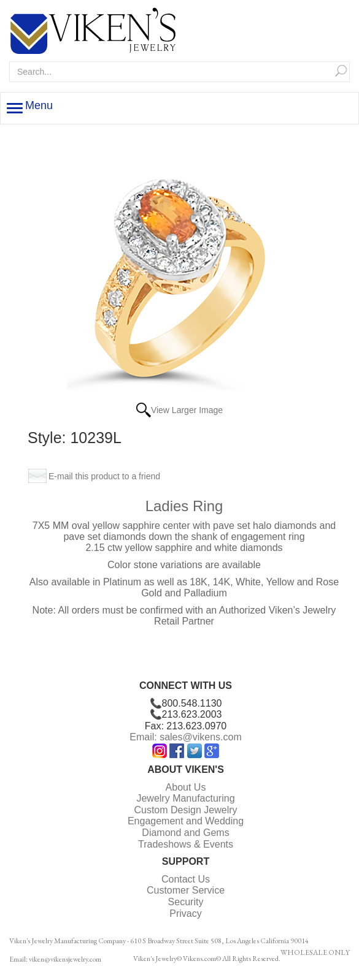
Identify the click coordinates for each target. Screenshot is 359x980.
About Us (186, 787)
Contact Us (186, 879)
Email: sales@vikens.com (186, 737)
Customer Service (186, 890)
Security (186, 902)
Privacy (185, 914)
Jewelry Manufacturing (185, 798)
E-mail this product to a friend (104, 476)
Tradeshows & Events (186, 844)
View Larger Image (187, 410)
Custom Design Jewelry (185, 810)
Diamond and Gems (185, 833)
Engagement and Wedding (186, 821)
